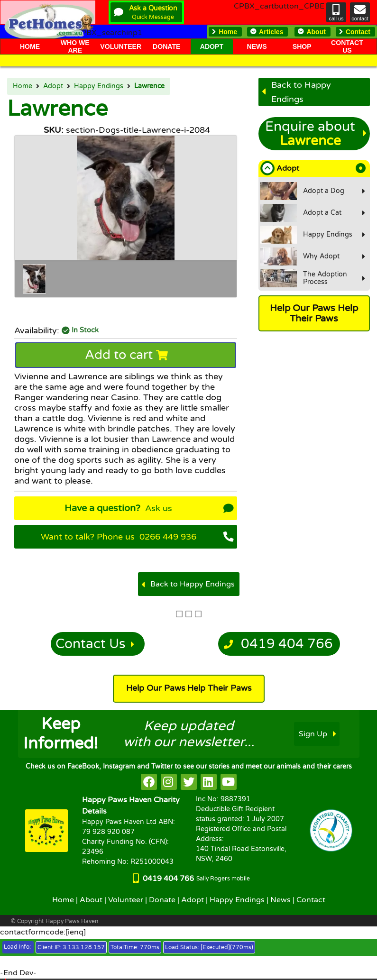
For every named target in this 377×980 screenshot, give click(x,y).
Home (23, 86)
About (91, 900)
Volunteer (126, 900)
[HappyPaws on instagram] (169, 782)
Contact (311, 900)
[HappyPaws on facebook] (149, 782)
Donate (162, 900)
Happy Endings (99, 86)
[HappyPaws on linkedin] (209, 782)
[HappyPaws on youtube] (229, 782)
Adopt (53, 86)
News (280, 900)
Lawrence (149, 86)
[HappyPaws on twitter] (189, 782)
